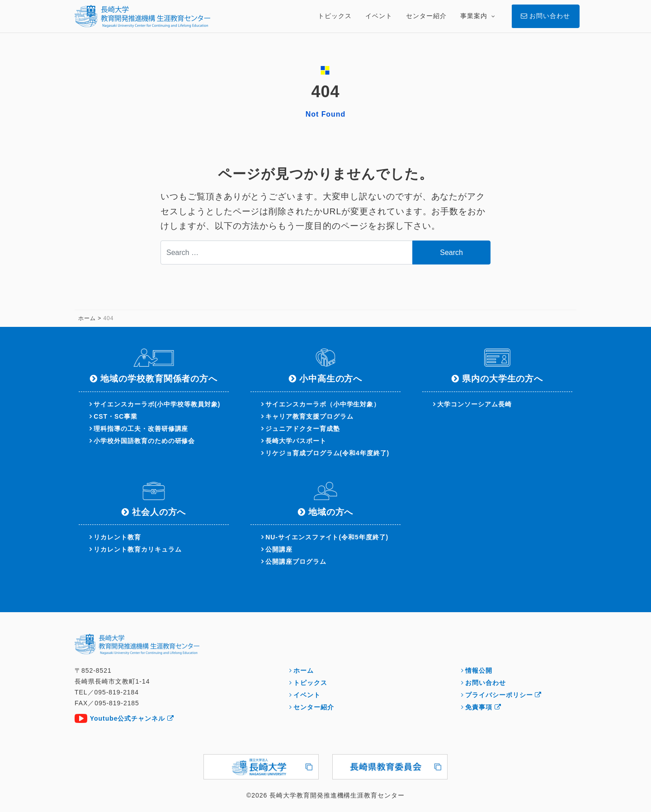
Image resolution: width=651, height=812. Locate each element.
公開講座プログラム (296, 562)
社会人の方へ (159, 512)
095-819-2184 (116, 692)
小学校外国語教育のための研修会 (144, 441)
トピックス (310, 683)
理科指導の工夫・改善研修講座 (141, 429)
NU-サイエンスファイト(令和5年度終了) (327, 537)
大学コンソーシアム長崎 (474, 404)
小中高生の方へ (331, 379)
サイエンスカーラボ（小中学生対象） (323, 404)
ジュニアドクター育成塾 (302, 429)
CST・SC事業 (116, 416)
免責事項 (483, 707)
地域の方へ (331, 512)
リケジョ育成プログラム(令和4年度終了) (327, 453)
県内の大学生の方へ (503, 379)
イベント (307, 695)
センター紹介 (314, 707)
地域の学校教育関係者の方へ (159, 379)
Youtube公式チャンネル (132, 718)
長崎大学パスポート (296, 441)
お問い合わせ (486, 683)
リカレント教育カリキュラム (137, 549)
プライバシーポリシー (503, 695)
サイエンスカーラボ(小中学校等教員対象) (157, 404)
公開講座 (279, 549)
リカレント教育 (117, 537)
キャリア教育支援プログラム (309, 416)
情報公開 (479, 670)
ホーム (304, 670)
